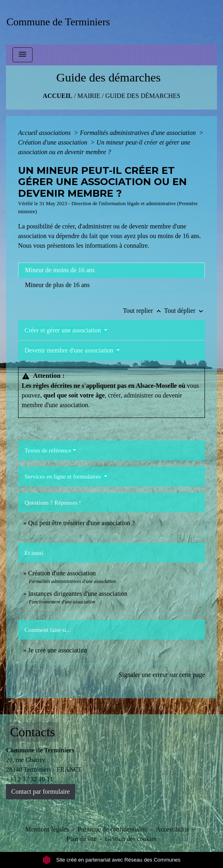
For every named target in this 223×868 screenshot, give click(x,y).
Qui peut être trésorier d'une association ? (81, 523)
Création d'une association (53, 142)
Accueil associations (45, 133)
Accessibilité (173, 829)
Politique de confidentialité (112, 829)
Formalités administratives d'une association (139, 133)
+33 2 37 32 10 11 (29, 779)
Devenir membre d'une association (70, 350)
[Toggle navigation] (23, 55)
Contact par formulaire (41, 792)
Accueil (57, 96)
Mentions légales (47, 829)
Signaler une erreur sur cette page (162, 675)
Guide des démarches (143, 96)
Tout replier (144, 311)
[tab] (111, 270)
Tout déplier (184, 311)
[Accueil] (61, 22)
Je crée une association (57, 650)
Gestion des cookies (131, 839)
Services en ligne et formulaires (63, 477)
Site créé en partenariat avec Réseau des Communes (111, 860)
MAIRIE (89, 96)
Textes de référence (48, 450)
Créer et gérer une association (63, 330)
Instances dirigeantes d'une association (78, 594)
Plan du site (82, 839)
